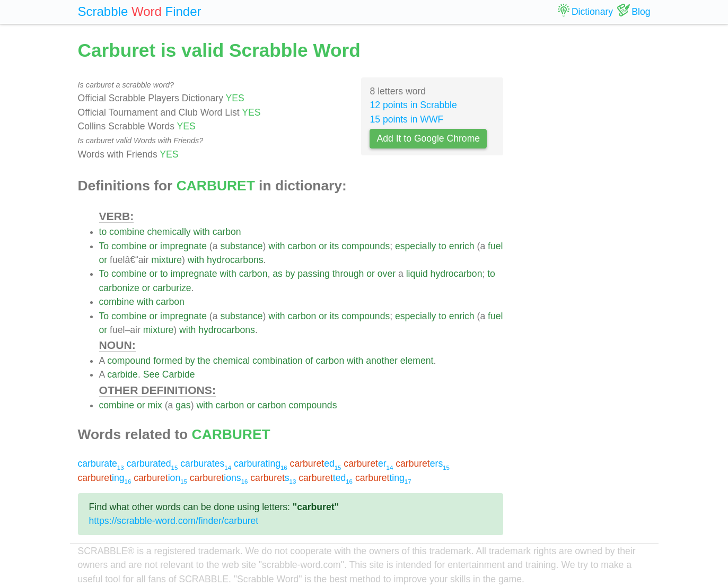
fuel (495, 246)
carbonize (119, 288)
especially (415, 246)
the (204, 361)
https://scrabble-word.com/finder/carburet (174, 521)
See (151, 374)
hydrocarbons (235, 260)
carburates (206, 463)
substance (241, 246)
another (382, 361)
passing (314, 274)
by (290, 274)
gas (183, 405)
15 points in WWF (406, 119)
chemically (169, 232)
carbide (122, 374)
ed (316, 463)
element (417, 361)
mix (155, 405)
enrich (462, 246)
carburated (152, 463)
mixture (166, 260)
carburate (101, 463)
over (387, 274)
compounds (366, 246)
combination (278, 361)
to (103, 232)
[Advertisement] (585, 196)
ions (219, 478)
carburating (261, 463)
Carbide (179, 374)
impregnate (183, 246)
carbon (227, 232)
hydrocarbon (457, 274)
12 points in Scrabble (413, 105)
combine (127, 232)
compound (129, 361)
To (104, 246)
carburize (172, 288)
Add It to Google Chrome (428, 138)
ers (423, 463)
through (348, 274)
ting (383, 478)
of (309, 361)
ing (105, 478)
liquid (417, 274)
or (153, 246)
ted (326, 478)
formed (168, 361)
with (202, 232)
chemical (231, 361)
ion (160, 478)
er (368, 463)
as (278, 274)
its (335, 246)
